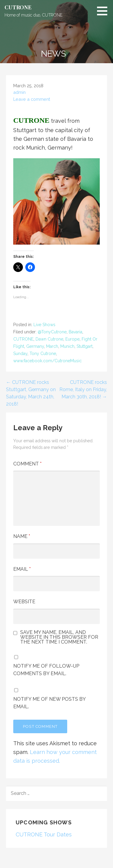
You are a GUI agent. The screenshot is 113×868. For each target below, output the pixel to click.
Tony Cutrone (43, 354)
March (52, 346)
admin (19, 92)
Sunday (20, 354)
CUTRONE (18, 7)
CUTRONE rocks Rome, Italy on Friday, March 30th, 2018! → (83, 389)
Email (22, 569)
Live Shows (44, 325)
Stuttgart (85, 346)
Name (22, 536)
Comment (27, 464)
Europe (72, 339)
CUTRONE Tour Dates (44, 834)
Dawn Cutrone (49, 339)
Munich (67, 346)
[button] (104, 11)
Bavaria (75, 332)
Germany (35, 346)
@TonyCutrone (52, 332)
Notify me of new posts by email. (49, 703)
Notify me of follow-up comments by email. (46, 670)
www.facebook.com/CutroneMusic (47, 361)
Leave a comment (32, 99)
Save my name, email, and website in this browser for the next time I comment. (59, 637)
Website (24, 602)
